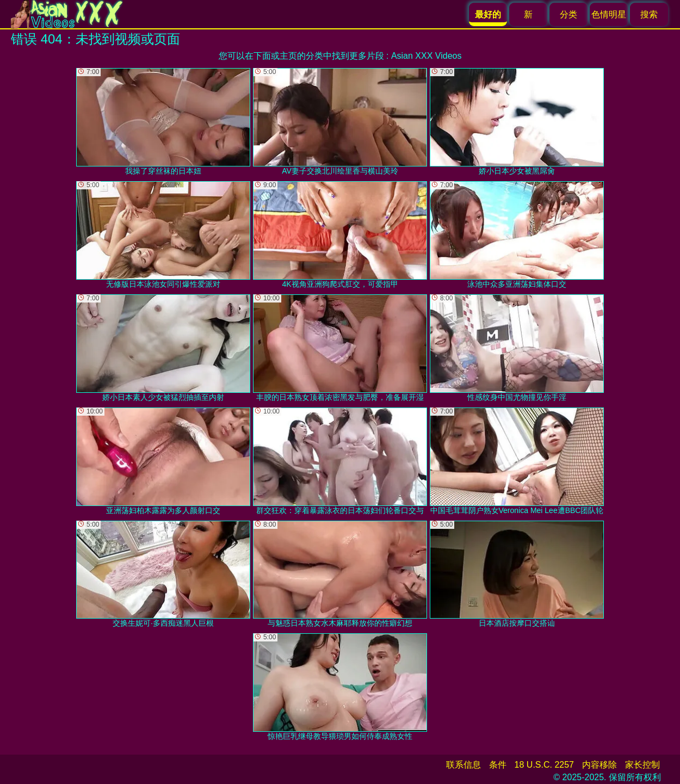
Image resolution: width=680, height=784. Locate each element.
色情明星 (609, 14)
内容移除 (599, 765)
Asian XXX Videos (426, 56)
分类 (568, 14)
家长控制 (642, 765)
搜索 (649, 14)
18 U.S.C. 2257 (544, 765)
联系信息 (463, 765)
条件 (498, 765)
